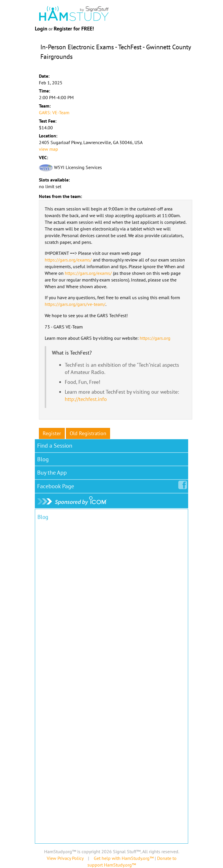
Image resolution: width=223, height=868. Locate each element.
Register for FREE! (74, 29)
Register (52, 433)
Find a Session (55, 446)
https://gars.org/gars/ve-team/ (75, 304)
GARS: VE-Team (54, 112)
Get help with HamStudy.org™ (124, 858)
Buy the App (52, 473)
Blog (43, 459)
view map (48, 149)
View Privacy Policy (65, 858)
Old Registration (88, 433)
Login (41, 29)
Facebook (57, 485)
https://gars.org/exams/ (68, 260)
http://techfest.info (86, 399)
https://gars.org (155, 338)
